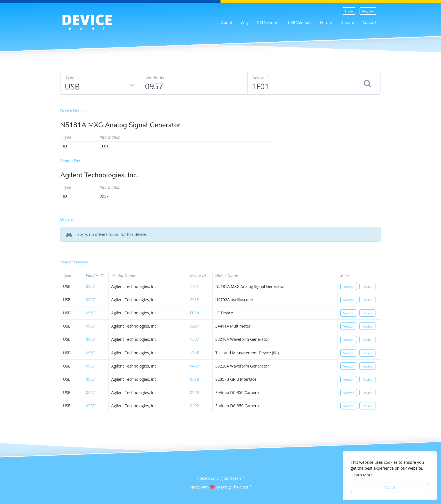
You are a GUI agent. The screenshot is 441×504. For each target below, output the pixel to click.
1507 (195, 339)
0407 (195, 366)
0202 (195, 406)
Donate (347, 22)
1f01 (194, 286)
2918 (195, 300)
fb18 (195, 313)
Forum (326, 22)
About (227, 22)
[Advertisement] (330, 149)
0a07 (195, 326)
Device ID (261, 78)
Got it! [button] (390, 487)
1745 (195, 353)
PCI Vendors (268, 22)
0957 (91, 286)
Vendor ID (155, 78)
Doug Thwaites (235, 487)
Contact (370, 22)
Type (70, 78)
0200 (195, 392)
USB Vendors (300, 22)
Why (245, 22)
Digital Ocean (229, 478)
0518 (195, 379)
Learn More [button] (362, 475)
